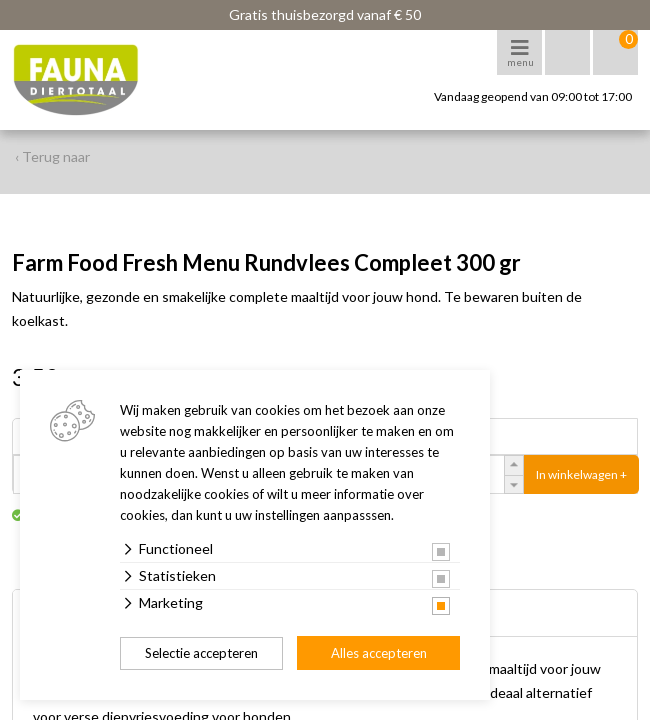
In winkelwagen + (581, 474)
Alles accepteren (379, 653)
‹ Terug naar (52, 156)
